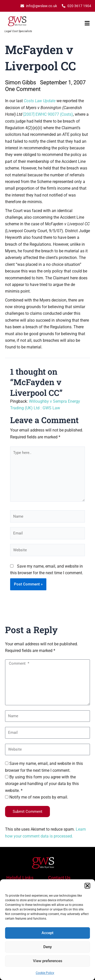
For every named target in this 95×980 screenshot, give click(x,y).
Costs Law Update (40, 101)
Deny (48, 947)
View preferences (48, 961)
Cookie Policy (45, 973)
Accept (48, 933)
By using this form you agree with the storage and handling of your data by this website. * (42, 784)
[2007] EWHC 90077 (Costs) (48, 114)
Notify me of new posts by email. (39, 797)
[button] (87, 886)
